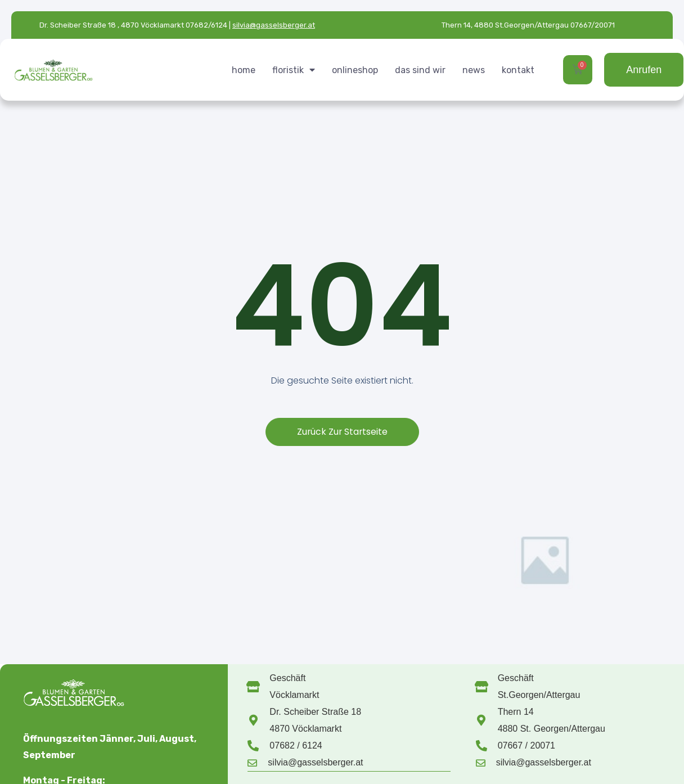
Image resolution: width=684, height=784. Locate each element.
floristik (294, 70)
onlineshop (355, 70)
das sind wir (420, 70)
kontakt (518, 70)
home (244, 70)
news (474, 70)
